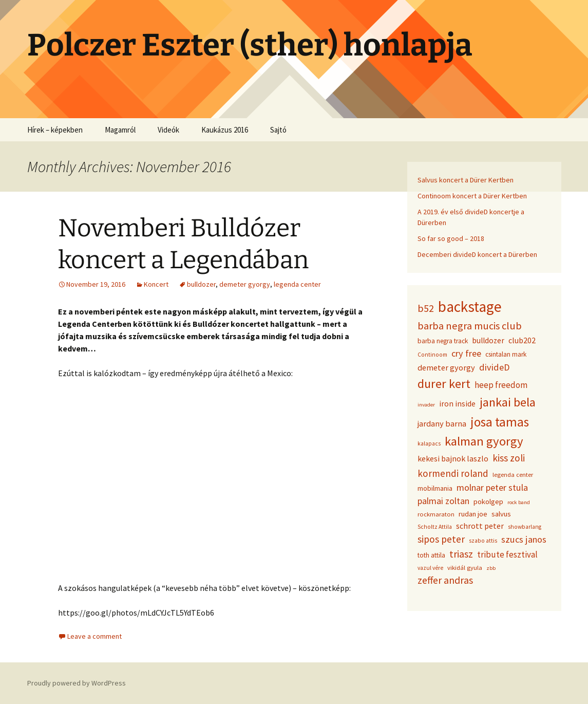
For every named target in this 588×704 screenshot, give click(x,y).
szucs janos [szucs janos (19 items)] (524, 539)
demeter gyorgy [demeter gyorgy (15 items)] (446, 367)
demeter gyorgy (245, 284)
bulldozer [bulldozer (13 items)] (488, 340)
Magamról (120, 130)
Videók (168, 130)
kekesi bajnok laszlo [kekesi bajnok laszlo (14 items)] (453, 458)
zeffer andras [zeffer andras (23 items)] (445, 580)
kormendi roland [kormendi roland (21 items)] (453, 473)
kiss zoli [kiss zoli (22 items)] (509, 458)
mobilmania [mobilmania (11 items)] (435, 488)
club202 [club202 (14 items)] (522, 340)
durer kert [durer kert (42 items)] (444, 384)
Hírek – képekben (55, 130)
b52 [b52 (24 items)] (426, 308)
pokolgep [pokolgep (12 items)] (488, 502)
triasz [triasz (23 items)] (461, 554)
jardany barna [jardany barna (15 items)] (442, 423)
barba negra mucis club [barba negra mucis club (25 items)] (470, 326)
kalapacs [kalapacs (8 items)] (429, 443)
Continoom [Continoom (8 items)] (432, 355)
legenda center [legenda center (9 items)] (513, 475)
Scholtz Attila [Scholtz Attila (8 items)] (435, 527)
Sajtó (278, 130)
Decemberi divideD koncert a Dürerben (477, 254)
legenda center (297, 284)
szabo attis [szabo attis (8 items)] (483, 541)
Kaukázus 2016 (225, 130)
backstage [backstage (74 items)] (470, 307)
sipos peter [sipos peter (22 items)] (441, 539)
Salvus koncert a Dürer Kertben (466, 180)
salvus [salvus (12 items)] (501, 514)
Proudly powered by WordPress (77, 683)
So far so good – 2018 (451, 238)
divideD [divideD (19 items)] (494, 367)
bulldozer (201, 284)
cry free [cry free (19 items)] (466, 353)
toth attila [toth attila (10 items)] (431, 555)
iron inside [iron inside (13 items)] (457, 404)
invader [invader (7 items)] (426, 405)
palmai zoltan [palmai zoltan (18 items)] (443, 501)
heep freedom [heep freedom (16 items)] (501, 385)
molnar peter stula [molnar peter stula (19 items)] (492, 487)
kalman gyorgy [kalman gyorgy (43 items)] (484, 441)
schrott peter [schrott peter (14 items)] (480, 526)
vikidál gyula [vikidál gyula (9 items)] (465, 568)
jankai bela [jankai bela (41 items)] (508, 402)
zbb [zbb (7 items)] (491, 568)
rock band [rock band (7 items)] (519, 502)
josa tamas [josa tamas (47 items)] (500, 422)
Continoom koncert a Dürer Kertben (472, 196)
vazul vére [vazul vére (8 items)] (430, 568)
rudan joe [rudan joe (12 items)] (473, 514)
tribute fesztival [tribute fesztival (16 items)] (507, 554)
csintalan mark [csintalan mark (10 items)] (506, 354)
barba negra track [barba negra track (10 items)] (443, 341)
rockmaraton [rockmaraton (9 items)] (436, 514)
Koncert (156, 284)
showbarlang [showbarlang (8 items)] (525, 527)
